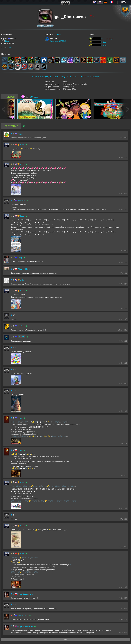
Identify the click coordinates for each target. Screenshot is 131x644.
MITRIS (21, 337)
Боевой (104, 45)
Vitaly (20, 257)
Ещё (65, 640)
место (34, 97)
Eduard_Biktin (24, 269)
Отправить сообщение (90, 77)
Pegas (20, 134)
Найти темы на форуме (42, 77)
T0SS (22, 145)
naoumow (22, 200)
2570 (7, 41)
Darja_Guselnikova (25, 594)
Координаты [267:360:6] (58, 41)
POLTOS (21, 326)
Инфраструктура (107, 39)
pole (22, 280)
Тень (10, 47)
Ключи (58, 35)
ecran (20, 418)
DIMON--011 (23, 615)
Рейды (104, 42)
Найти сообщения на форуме (66, 77)
